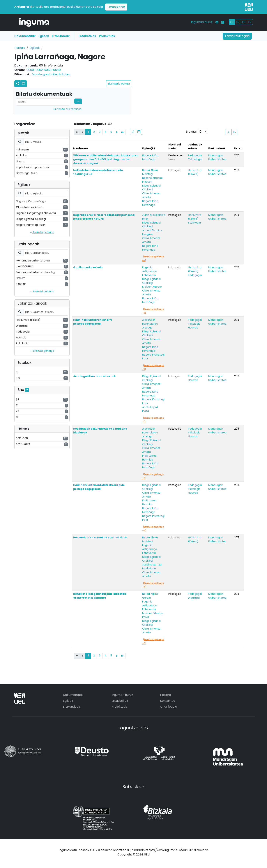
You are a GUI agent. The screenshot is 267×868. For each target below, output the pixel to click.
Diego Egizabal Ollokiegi (151, 188)
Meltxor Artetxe (152, 287)
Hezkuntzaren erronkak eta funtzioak (100, 537)
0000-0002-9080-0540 (44, 70)
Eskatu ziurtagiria (237, 36)
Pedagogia (195, 155)
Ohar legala (169, 707)
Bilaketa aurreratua (67, 109)
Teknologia (195, 159)
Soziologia (194, 223)
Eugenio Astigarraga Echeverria (150, 271)
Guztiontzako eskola (88, 267)
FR (250, 22)
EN (244, 22)
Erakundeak (61, 36)
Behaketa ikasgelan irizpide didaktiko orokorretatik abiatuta (100, 596)
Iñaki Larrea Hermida (149, 458)
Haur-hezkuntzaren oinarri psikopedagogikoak (92, 322)
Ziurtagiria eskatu (119, 84)
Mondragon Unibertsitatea (51, 74)
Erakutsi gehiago (42, 232)
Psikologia (194, 324)
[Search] (43, 102)
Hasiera (20, 48)
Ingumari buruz (202, 22)
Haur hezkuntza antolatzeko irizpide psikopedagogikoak (99, 487)
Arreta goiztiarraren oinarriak (95, 376)
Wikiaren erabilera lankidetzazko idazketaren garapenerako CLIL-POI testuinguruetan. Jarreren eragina (106, 159)
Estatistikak (87, 36)
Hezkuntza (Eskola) (195, 172)
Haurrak (193, 328)
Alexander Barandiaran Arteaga (150, 324)
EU (232, 22)
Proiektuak (107, 36)
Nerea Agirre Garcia (150, 596)
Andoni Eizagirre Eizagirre (152, 232)
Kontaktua (168, 701)
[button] (24, 84)
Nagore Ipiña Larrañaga (150, 157)
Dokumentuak (25, 36)
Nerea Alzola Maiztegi (150, 172)
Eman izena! (116, 7)
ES (238, 22)
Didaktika (194, 598)
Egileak (44, 36)
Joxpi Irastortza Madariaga (152, 566)
